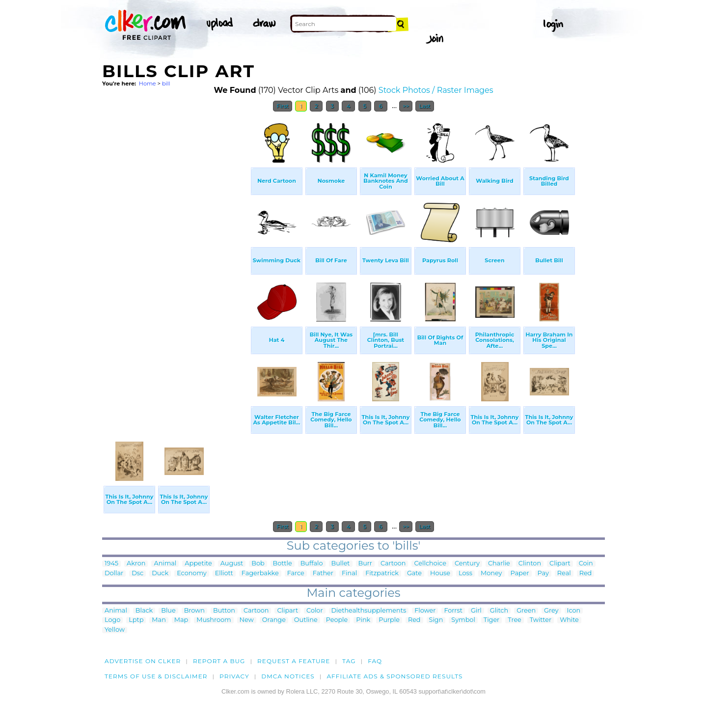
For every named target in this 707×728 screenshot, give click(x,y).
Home (148, 84)
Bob (258, 564)
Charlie (499, 564)
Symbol (463, 620)
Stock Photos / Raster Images (436, 90)
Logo (112, 620)
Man (159, 620)
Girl (476, 611)
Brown (194, 611)
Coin (586, 564)
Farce (296, 574)
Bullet (341, 564)
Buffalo (312, 564)
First (283, 106)
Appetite (198, 564)
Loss (465, 574)
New (247, 620)
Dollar (114, 574)
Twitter (541, 620)
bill (166, 84)
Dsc (137, 574)
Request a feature (294, 661)
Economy (192, 574)
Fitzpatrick (382, 574)
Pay (543, 574)
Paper (520, 574)
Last (424, 106)
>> (406, 106)
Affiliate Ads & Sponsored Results (394, 676)
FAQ (375, 661)
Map (181, 620)
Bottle (283, 564)
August (232, 564)
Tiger (491, 620)
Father (323, 574)
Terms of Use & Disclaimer (156, 676)
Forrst (453, 611)
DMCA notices (288, 676)
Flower (425, 611)
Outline (306, 620)
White (569, 620)
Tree (515, 620)
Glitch (499, 611)
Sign (436, 620)
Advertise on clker (143, 661)
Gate (414, 574)
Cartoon (393, 564)
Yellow (115, 630)
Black (144, 611)
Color (314, 611)
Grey (551, 611)
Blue (168, 611)
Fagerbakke (260, 574)
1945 (111, 564)
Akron (136, 564)
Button (224, 611)
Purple (389, 620)
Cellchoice (430, 564)
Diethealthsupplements (369, 611)
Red (586, 574)
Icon (574, 611)
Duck (160, 574)
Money (491, 574)
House (440, 574)
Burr (365, 564)
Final (349, 574)
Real (564, 574)
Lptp (136, 620)
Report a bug (219, 661)
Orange (274, 620)
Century (467, 564)
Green (526, 611)
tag (349, 661)
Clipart (560, 564)
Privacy (234, 676)
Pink (363, 620)
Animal (165, 564)
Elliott (224, 574)
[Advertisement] (176, 264)
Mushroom (214, 620)
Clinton (530, 564)
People (337, 620)
